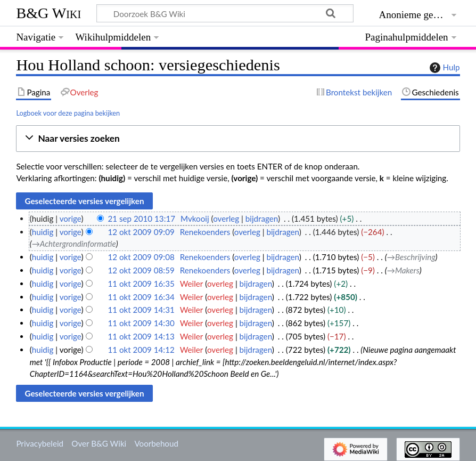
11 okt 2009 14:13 (141, 336)
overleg (226, 219)
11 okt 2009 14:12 (141, 350)
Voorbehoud (156, 443)
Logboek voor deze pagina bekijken (68, 113)
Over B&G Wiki (99, 443)
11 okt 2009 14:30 (141, 323)
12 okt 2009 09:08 (141, 257)
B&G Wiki (48, 13)
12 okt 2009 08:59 (141, 270)
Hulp (444, 68)
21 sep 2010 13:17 (141, 219)
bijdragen (262, 219)
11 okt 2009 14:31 (141, 310)
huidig (43, 232)
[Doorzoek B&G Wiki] (225, 13)
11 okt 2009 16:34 (141, 297)
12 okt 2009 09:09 (141, 232)
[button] (238, 139)
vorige (71, 219)
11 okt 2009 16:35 (141, 284)
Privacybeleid (40, 443)
